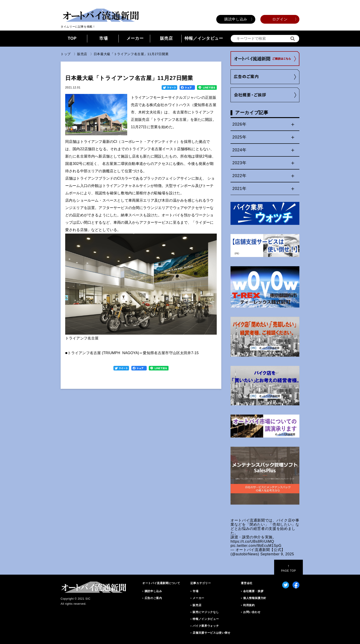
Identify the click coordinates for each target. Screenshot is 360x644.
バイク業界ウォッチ (206, 626)
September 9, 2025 (277, 554)
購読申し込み (236, 19)
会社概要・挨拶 (253, 591)
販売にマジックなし (206, 612)
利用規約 (249, 605)
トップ (66, 54)
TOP (72, 38)
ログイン (280, 19)
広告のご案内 (153, 598)
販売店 (166, 38)
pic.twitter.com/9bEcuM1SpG (256, 546)
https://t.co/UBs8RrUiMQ (252, 541)
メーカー (135, 38)
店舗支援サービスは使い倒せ (211, 633)
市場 (103, 38)
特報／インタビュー (204, 38)
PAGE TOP (288, 568)
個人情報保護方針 (255, 598)
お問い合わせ (252, 612)
